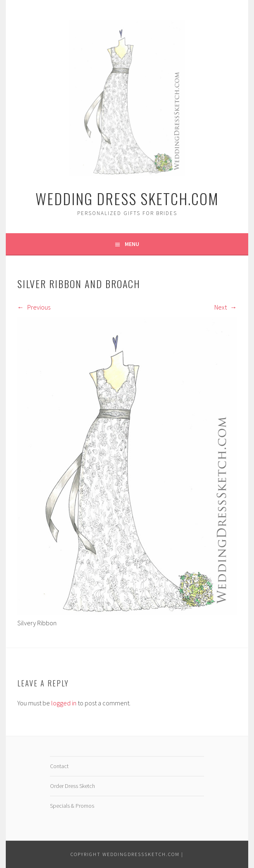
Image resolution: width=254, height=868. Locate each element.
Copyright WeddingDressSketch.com (125, 854)
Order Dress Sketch (72, 786)
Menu (132, 244)
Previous (34, 307)
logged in (64, 703)
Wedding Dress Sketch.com (127, 198)
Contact (59, 766)
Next (226, 307)
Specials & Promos (72, 806)
